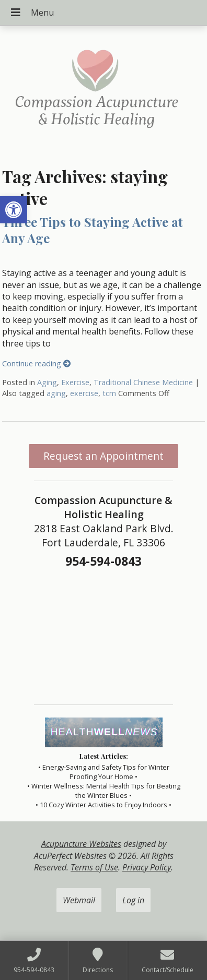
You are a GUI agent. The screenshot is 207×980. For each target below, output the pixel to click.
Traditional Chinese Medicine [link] (143, 382)
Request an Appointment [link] (103, 456)
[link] (14, 210)
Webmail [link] (79, 900)
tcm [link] (109, 393)
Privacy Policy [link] (147, 867)
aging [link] (56, 393)
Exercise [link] (75, 382)
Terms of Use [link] (94, 867)
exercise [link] (84, 393)
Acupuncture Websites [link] (81, 844)
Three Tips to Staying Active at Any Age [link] (93, 230)
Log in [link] (133, 900)
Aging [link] (47, 382)
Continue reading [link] (36, 363)
